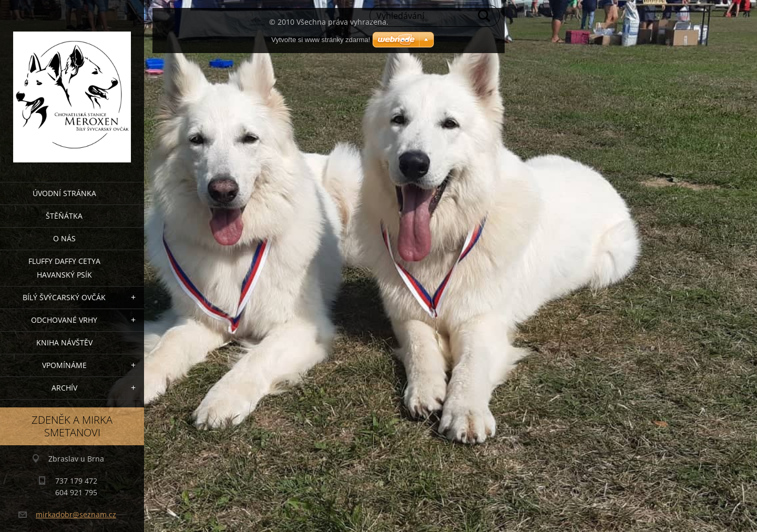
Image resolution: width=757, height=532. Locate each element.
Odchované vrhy (64, 320)
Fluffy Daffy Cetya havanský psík (64, 268)
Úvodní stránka (64, 193)
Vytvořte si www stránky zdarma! (321, 40)
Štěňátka (64, 216)
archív (64, 388)
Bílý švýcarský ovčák (64, 297)
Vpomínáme (64, 365)
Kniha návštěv (64, 342)
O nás (64, 238)
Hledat (485, 16)
